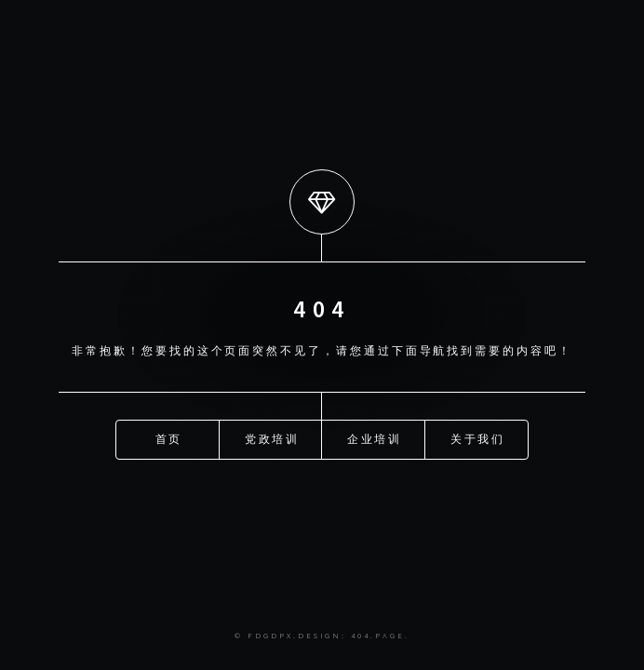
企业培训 (375, 438)
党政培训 (273, 438)
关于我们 (478, 438)
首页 (169, 438)
